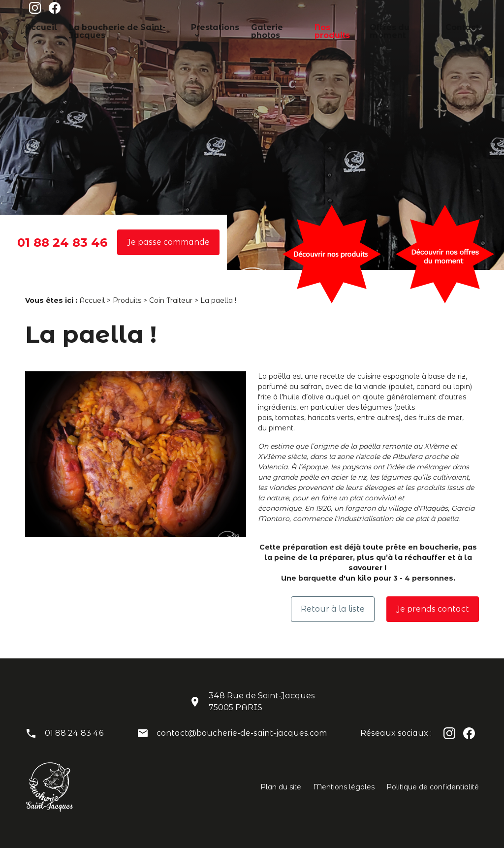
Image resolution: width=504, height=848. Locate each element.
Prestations (200, 26)
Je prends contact (433, 609)
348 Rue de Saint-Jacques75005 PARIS (262, 701)
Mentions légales (344, 787)
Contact (441, 26)
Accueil (38, 26)
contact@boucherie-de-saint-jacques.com (242, 733)
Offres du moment (386, 26)
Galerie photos (264, 26)
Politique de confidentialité (433, 787)
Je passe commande (168, 242)
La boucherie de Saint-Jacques (116, 26)
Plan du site (281, 787)
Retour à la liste (333, 609)
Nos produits (322, 26)
